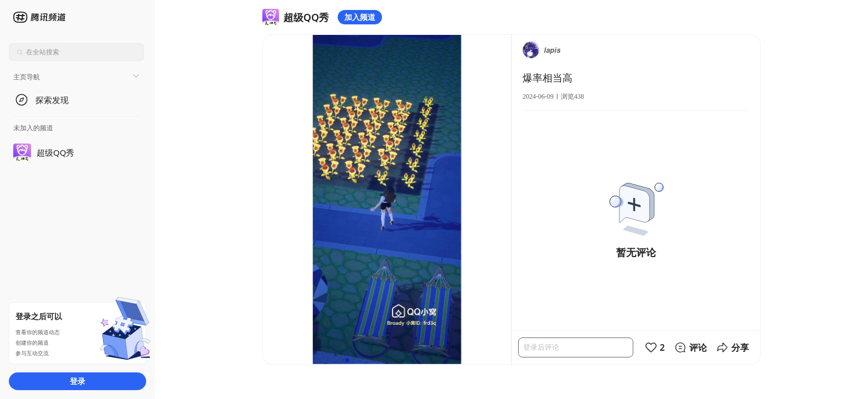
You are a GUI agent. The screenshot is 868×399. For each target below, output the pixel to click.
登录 (77, 381)
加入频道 (360, 17)
